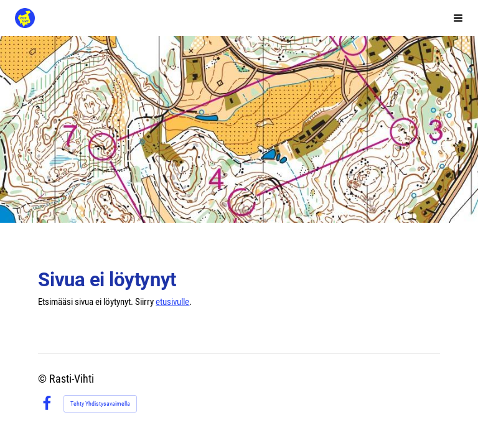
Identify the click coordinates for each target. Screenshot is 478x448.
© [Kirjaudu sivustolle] (44, 379)
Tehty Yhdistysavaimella (100, 404)
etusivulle (172, 302)
